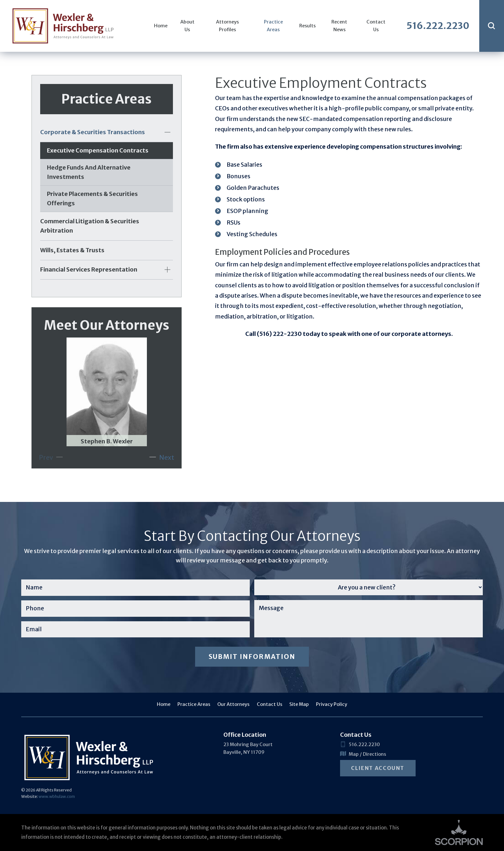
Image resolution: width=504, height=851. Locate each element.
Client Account (378, 768)
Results (307, 26)
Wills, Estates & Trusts (72, 250)
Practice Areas (273, 26)
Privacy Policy (332, 704)
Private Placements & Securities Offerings (92, 199)
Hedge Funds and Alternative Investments (89, 172)
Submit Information (252, 657)
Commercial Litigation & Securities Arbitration (90, 226)
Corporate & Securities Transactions (93, 132)
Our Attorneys (233, 704)
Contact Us (376, 26)
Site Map (299, 704)
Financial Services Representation (89, 269)
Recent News (339, 26)
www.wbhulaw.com (57, 796)
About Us (187, 26)
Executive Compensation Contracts (98, 150)
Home (161, 26)
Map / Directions (363, 754)
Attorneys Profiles (227, 26)
